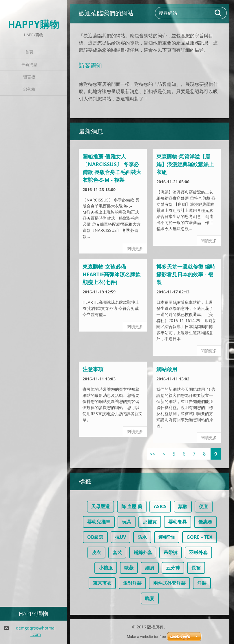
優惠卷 (205, 522)
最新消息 (29, 64)
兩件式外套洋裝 (169, 583)
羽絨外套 (198, 552)
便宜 (204, 506)
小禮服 (106, 568)
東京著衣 (102, 583)
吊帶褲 (171, 552)
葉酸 (183, 506)
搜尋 (218, 13)
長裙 (196, 568)
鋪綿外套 (143, 552)
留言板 (29, 77)
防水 (142, 537)
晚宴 (150, 598)
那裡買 (150, 522)
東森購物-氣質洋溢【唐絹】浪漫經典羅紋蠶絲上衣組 (185, 164)
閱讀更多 (135, 248)
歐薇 (129, 568)
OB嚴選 (95, 537)
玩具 (127, 522)
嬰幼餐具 (178, 522)
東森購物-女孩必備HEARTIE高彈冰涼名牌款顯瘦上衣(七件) (111, 274)
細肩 (150, 568)
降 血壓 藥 (132, 506)
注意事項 (93, 369)
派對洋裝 (132, 583)
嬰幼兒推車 (99, 522)
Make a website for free (146, 637)
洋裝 (202, 583)
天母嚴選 (100, 506)
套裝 (117, 552)
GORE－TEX (200, 537)
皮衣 (96, 552)
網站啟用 (167, 369)
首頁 (29, 52)
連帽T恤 (167, 537)
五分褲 (173, 568)
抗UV (120, 537)
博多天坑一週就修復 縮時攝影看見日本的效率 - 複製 (186, 274)
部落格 (29, 89)
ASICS (160, 506)
